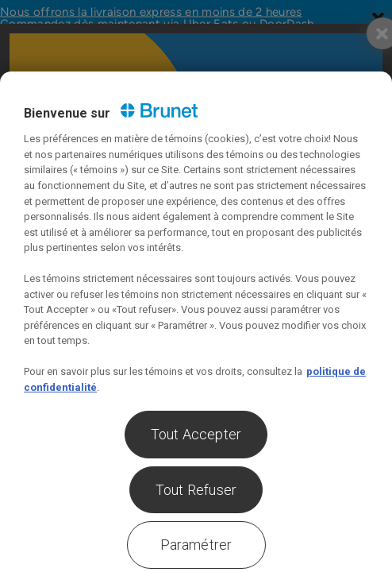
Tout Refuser (196, 490)
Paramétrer (196, 545)
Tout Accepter (196, 434)
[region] (196, 322)
